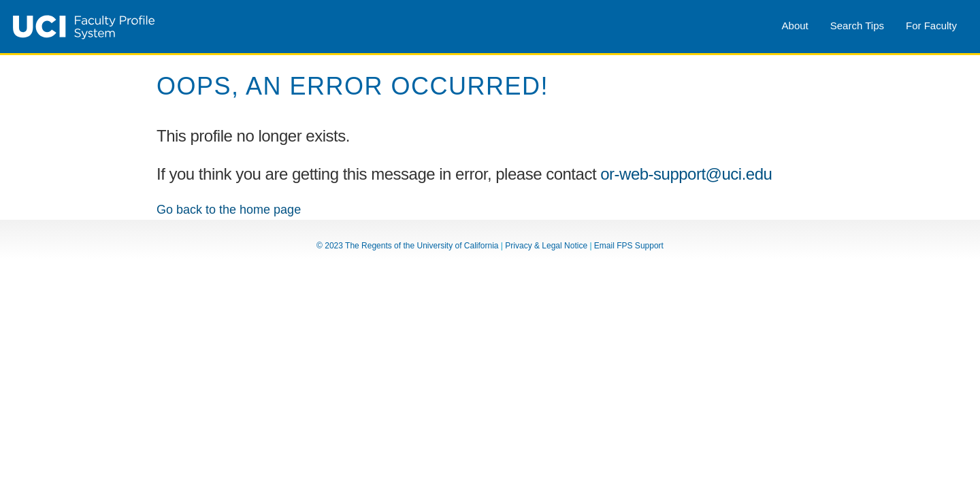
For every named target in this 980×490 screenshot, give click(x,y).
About (795, 26)
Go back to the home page (229, 210)
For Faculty (931, 26)
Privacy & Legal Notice (546, 246)
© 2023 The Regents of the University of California (407, 246)
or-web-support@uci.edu (686, 174)
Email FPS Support (629, 246)
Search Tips (857, 26)
